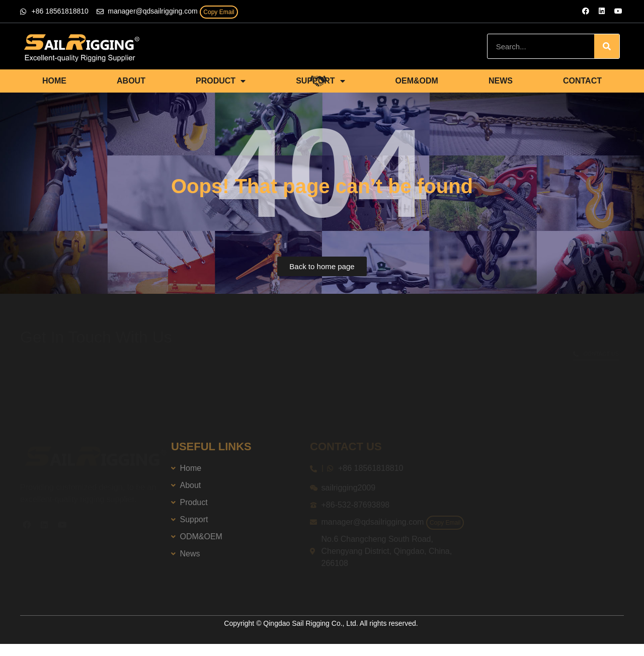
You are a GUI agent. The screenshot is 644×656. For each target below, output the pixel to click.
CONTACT (582, 81)
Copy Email (219, 12)
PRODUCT (221, 81)
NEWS (501, 81)
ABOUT (131, 81)
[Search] (607, 46)
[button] (322, 266)
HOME (54, 81)
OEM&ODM (417, 81)
